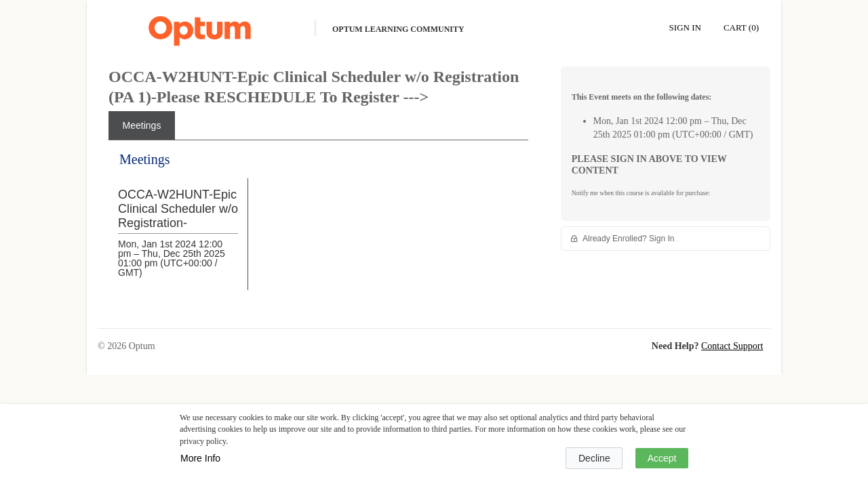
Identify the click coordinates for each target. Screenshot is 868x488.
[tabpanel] (318, 231)
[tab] (142, 125)
